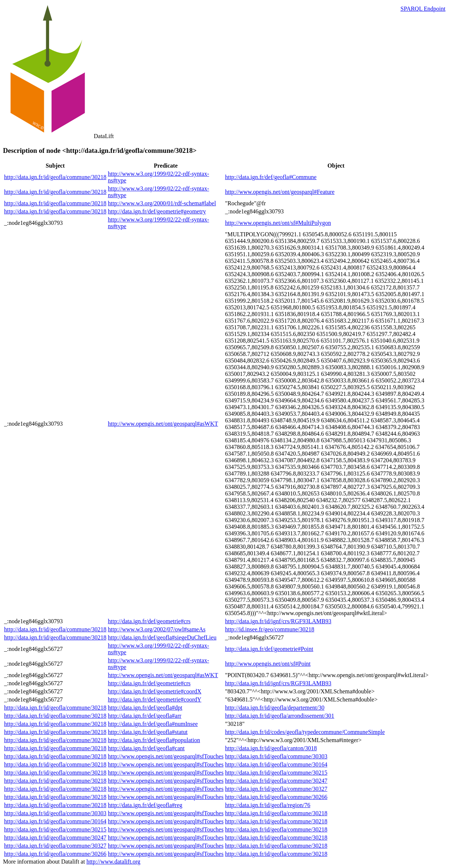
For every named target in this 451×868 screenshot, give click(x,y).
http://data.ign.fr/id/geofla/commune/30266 (276, 797)
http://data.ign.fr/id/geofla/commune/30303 (276, 756)
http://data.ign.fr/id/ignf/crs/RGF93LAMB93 (278, 621)
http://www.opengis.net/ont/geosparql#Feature (280, 192)
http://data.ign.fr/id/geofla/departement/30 (275, 708)
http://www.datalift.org (113, 862)
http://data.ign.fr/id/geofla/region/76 (268, 805)
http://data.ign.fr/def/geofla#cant (146, 748)
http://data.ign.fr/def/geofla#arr (144, 716)
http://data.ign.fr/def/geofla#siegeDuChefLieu (162, 637)
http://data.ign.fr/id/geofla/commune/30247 (276, 781)
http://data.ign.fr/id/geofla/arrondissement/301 (280, 716)
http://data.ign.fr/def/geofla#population (154, 740)
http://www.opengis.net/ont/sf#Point (268, 664)
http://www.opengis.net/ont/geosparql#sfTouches (166, 756)
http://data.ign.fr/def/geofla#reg (145, 805)
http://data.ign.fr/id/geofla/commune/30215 (276, 773)
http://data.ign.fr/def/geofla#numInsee (153, 724)
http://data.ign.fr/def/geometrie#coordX (154, 691)
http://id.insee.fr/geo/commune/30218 (270, 629)
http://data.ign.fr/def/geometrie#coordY (154, 699)
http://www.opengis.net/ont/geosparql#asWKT (163, 424)
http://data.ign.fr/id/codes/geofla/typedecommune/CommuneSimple (305, 732)
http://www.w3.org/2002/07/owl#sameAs (156, 629)
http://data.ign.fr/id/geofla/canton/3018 (271, 748)
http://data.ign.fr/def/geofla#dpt (145, 708)
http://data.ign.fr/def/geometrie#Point (269, 649)
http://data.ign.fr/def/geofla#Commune (271, 177)
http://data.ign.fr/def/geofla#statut (148, 732)
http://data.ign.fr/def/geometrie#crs (149, 621)
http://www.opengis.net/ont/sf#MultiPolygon (278, 223)
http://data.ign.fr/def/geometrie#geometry (157, 211)
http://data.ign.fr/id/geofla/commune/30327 (276, 789)
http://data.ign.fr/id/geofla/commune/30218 (55, 177)
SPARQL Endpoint (423, 9)
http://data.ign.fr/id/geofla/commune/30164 (276, 764)
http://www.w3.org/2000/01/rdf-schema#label (162, 203)
